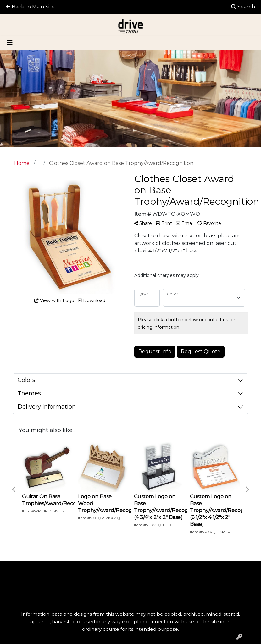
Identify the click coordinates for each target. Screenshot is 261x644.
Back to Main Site (30, 7)
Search (243, 7)
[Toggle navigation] (10, 43)
